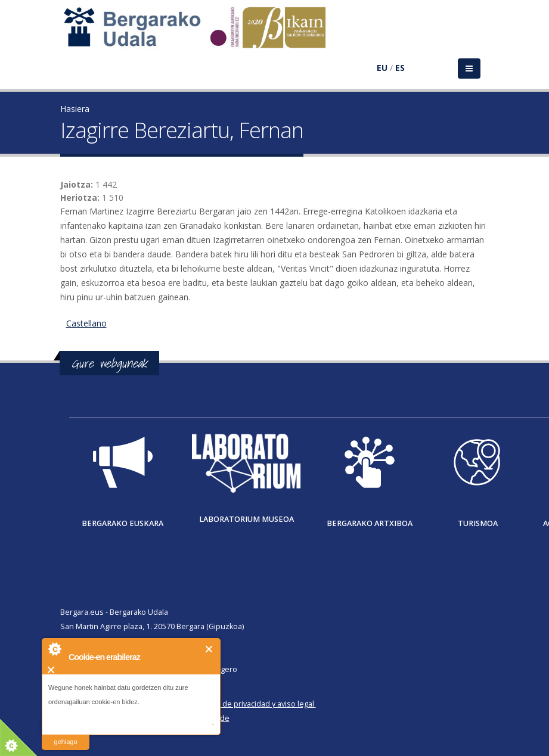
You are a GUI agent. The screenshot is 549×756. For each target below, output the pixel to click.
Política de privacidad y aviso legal (255, 704)
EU (382, 68)
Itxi (210, 649)
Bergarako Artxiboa (370, 523)
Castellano (86, 323)
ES (400, 68)
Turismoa (478, 523)
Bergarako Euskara (122, 523)
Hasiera (75, 109)
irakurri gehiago (65, 734)
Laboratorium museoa (246, 519)
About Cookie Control (54, 649)
